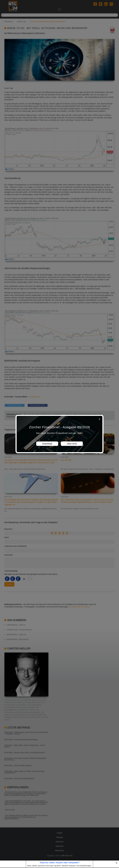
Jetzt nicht (72, 444)
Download (47, 444)
